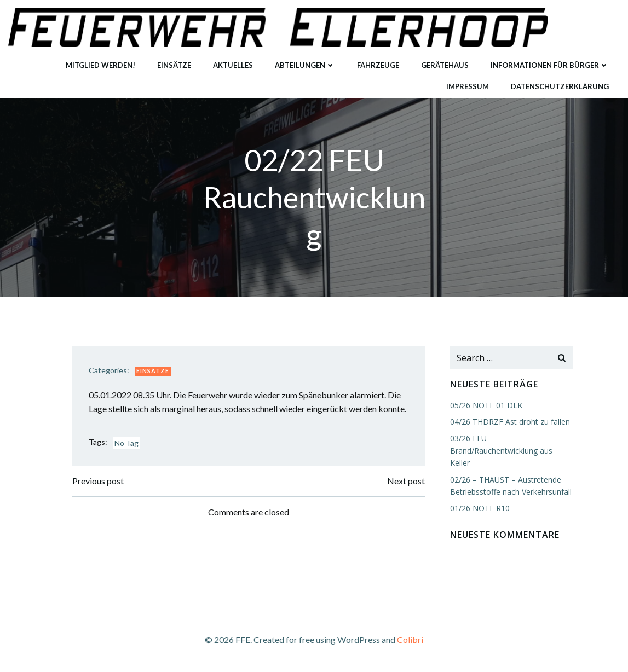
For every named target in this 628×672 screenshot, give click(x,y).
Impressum (468, 86)
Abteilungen (305, 65)
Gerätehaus (445, 65)
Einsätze (174, 65)
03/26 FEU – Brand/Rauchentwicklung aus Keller (501, 450)
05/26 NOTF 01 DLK (486, 405)
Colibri (410, 639)
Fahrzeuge (378, 65)
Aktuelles (233, 65)
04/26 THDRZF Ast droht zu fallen (510, 422)
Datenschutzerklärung (560, 86)
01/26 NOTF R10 (480, 508)
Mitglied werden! (100, 65)
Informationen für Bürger (550, 65)
